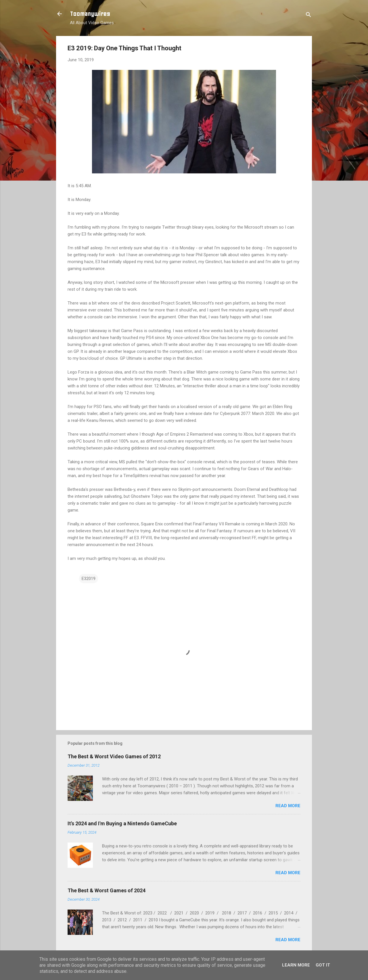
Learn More (296, 965)
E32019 (89, 579)
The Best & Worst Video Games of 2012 (114, 756)
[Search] (308, 16)
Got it (323, 965)
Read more (288, 806)
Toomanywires (90, 14)
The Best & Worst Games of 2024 (107, 890)
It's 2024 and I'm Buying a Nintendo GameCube (122, 823)
